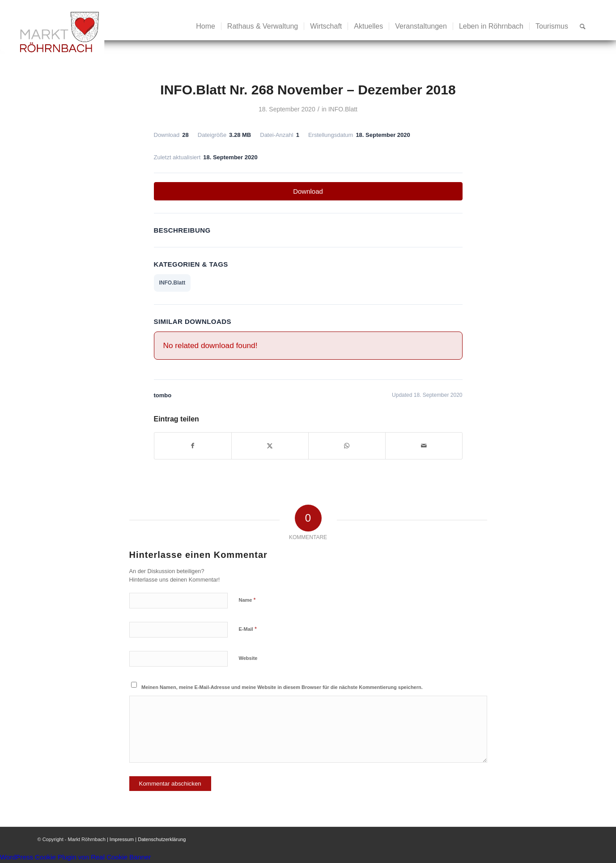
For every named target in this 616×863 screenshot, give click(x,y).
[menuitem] (206, 26)
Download (308, 191)
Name (247, 600)
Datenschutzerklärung (162, 839)
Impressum (122, 839)
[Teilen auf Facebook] (193, 446)
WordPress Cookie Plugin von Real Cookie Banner (75, 857)
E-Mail (248, 629)
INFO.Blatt (343, 109)
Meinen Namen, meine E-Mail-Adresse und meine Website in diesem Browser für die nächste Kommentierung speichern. (282, 687)
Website (248, 658)
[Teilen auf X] (270, 446)
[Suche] (583, 26)
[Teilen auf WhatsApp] (347, 446)
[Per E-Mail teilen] (424, 446)
